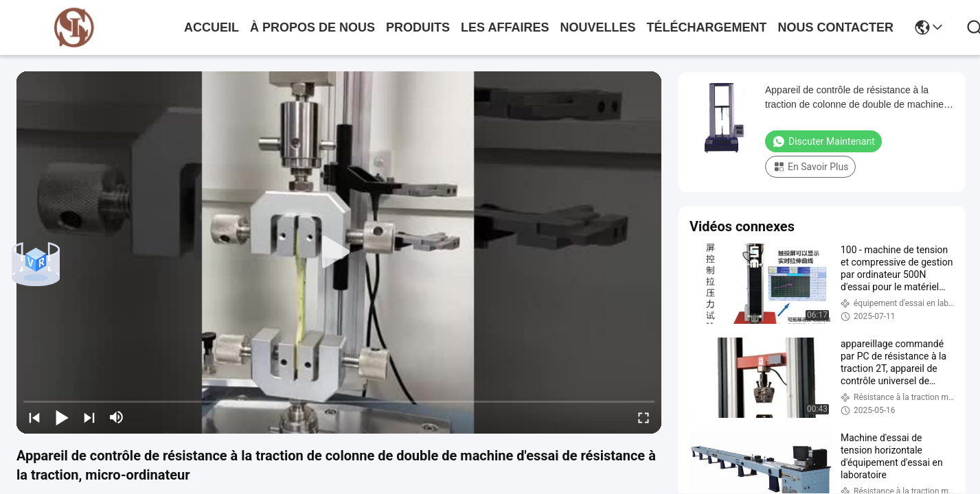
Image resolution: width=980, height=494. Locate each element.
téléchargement (706, 27)
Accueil (212, 27)
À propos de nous (312, 27)
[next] (89, 417)
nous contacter (835, 27)
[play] (339, 252)
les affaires (505, 27)
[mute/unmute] (117, 417)
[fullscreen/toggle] (643, 417)
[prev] (34, 417)
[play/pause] (62, 417)
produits (418, 27)
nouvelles (597, 27)
